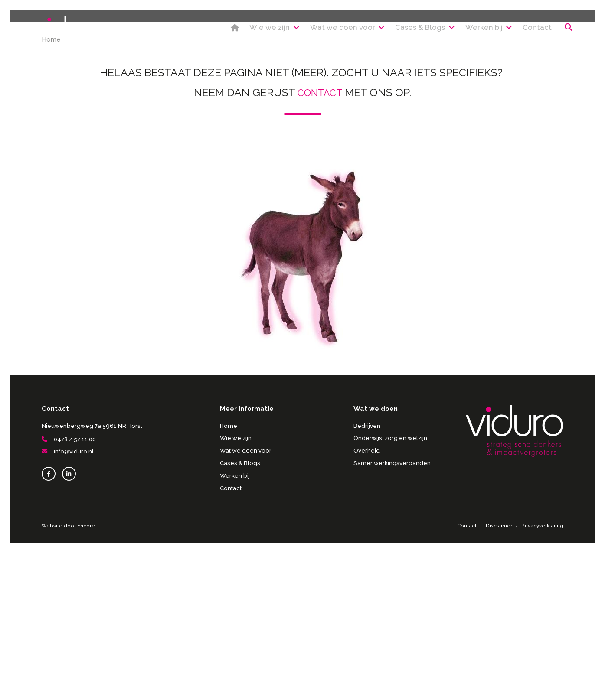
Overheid (367, 598)
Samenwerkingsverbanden (392, 610)
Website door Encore (67, 673)
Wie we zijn (244, 30)
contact (320, 240)
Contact (527, 30)
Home (199, 30)
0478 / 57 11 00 (69, 587)
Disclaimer (500, 673)
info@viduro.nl (68, 599)
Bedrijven (367, 573)
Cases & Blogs (405, 30)
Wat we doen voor (322, 30)
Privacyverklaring (543, 673)
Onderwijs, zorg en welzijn (390, 586)
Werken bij (474, 30)
